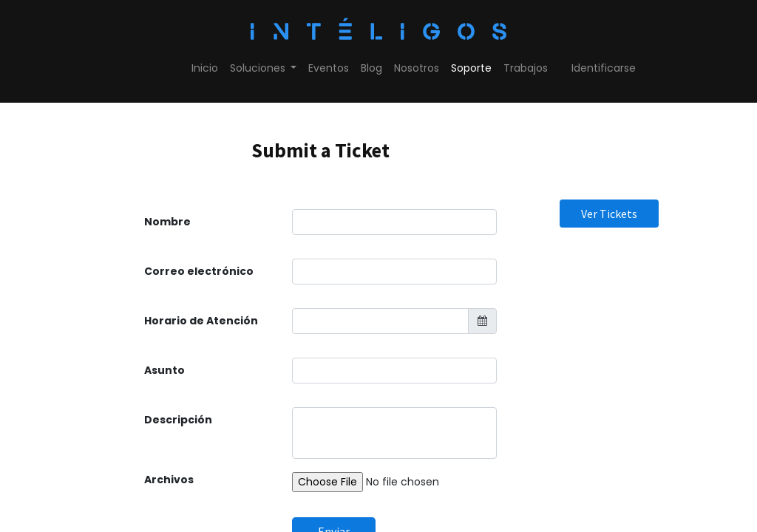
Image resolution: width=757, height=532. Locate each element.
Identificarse (604, 68)
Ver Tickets (609, 214)
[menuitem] (205, 68)
